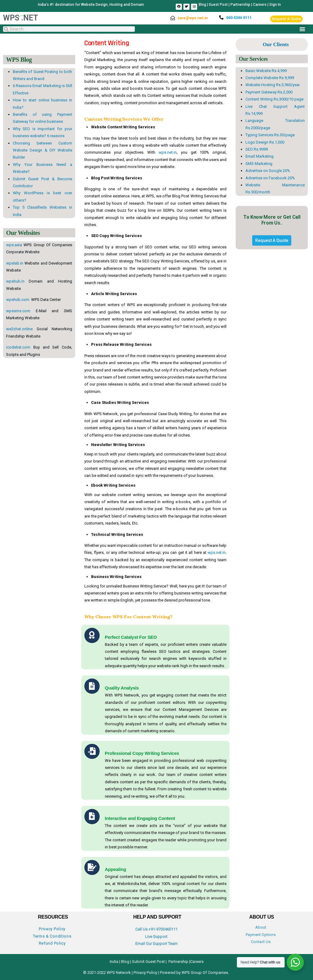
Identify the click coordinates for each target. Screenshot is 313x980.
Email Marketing (260, 156)
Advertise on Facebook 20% (270, 178)
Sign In (275, 5)
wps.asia (14, 245)
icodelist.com (18, 347)
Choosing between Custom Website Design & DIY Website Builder (42, 150)
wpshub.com (18, 300)
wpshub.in (15, 281)
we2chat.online (19, 329)
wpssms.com (18, 311)
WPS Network (119, 973)
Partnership (240, 5)
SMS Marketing (259, 164)
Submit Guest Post (148, 962)
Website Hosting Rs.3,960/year (273, 85)
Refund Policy (52, 943)
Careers (260, 5)
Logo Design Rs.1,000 (265, 142)
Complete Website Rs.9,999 (270, 78)
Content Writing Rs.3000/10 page (274, 99)
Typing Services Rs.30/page (270, 135)
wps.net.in (168, 152)
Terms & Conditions (52, 936)
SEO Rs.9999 (257, 149)
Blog (202, 5)
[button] (302, 29)
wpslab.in (15, 263)
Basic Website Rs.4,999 (266, 71)
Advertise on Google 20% (268, 171)
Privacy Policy (52, 929)
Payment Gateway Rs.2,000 (269, 92)
